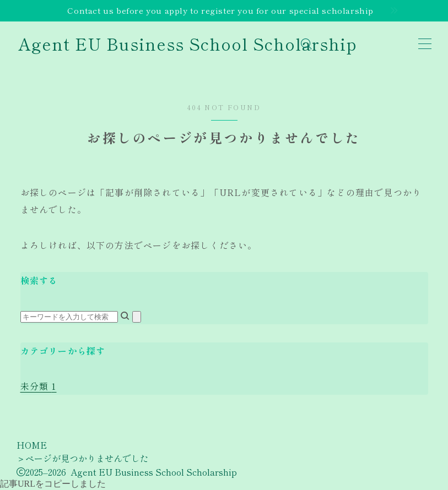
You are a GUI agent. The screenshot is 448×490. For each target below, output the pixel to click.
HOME (32, 445)
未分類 (39, 386)
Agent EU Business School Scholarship (188, 44)
